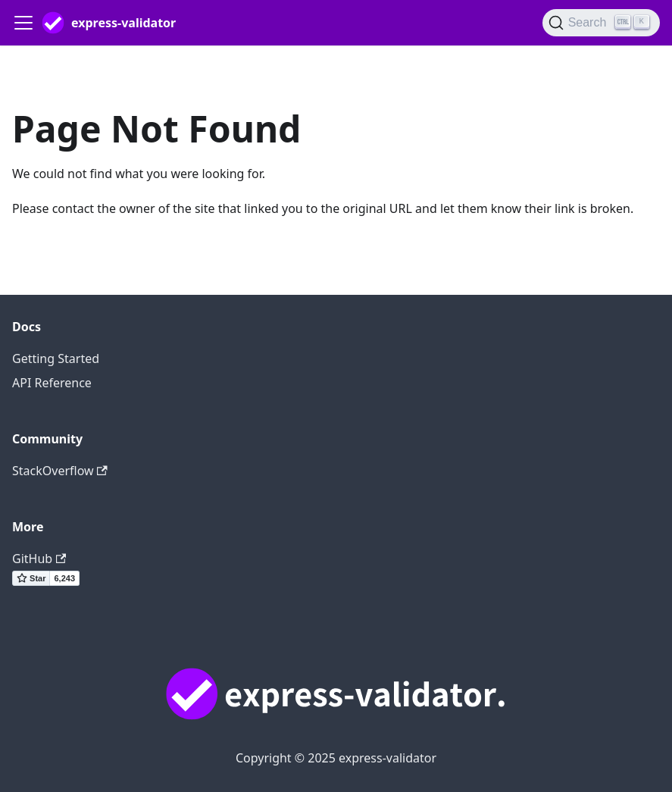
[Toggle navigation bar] (23, 23)
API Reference (52, 383)
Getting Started (56, 358)
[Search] (601, 23)
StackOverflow (60, 471)
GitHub (39, 559)
